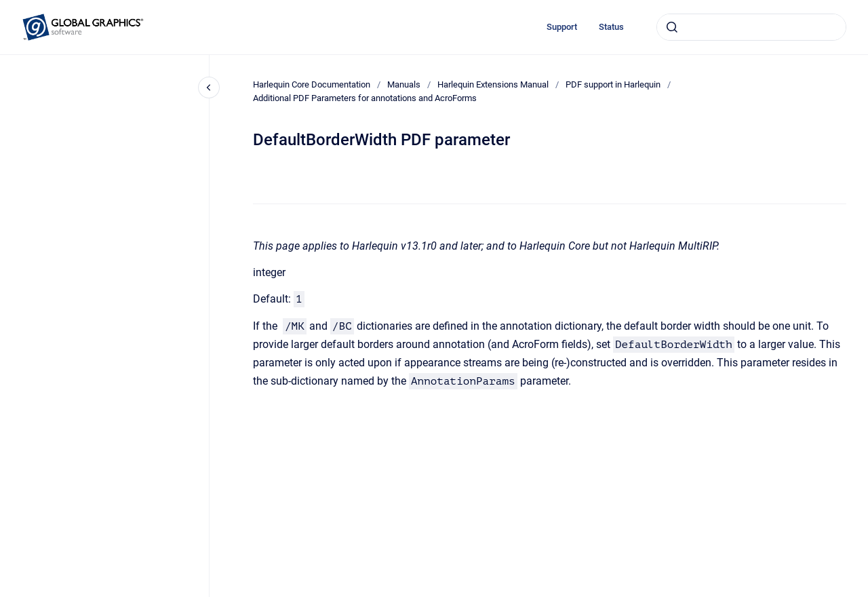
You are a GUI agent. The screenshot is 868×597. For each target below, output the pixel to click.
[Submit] (672, 27)
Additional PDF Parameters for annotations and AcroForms (365, 98)
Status (611, 27)
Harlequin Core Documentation (312, 84)
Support (562, 27)
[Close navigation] (209, 88)
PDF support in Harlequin (613, 84)
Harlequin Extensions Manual (493, 84)
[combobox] (751, 27)
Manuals (404, 84)
